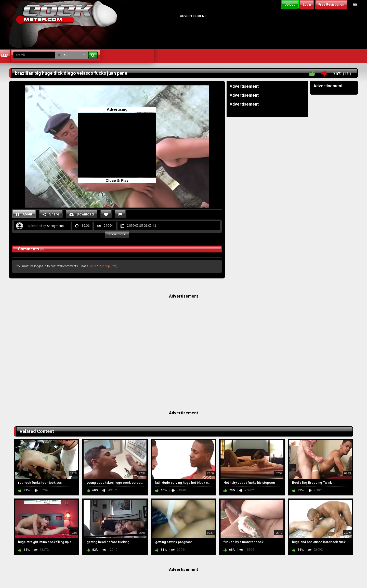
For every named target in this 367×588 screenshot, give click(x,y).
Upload (290, 4)
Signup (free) (109, 266)
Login (92, 266)
